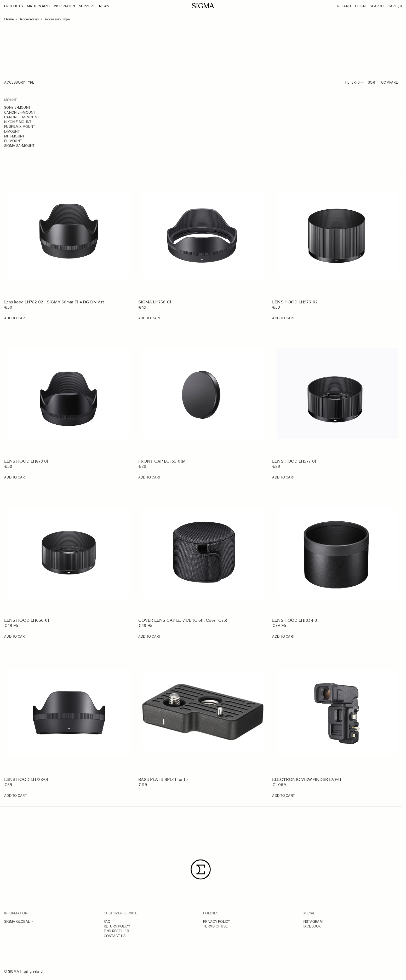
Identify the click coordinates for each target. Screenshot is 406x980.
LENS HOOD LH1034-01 (295, 620)
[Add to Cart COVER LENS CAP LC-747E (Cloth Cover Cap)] (150, 637)
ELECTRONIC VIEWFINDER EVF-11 (307, 779)
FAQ (107, 922)
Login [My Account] (360, 6)
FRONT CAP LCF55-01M (162, 461)
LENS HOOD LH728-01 (26, 779)
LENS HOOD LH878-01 (26, 461)
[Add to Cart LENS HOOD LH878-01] (16, 477)
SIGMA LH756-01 (155, 302)
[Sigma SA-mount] (35, 146)
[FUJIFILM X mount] (35, 127)
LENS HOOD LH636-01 (27, 620)
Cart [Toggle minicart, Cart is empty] (395, 6)
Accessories (29, 19)
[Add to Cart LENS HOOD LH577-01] (284, 477)
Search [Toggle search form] (377, 6)
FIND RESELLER (116, 931)
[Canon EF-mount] (35, 113)
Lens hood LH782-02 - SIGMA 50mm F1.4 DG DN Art (54, 302)
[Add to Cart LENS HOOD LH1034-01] (284, 637)
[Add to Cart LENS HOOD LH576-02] (284, 318)
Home (9, 19)
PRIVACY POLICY (217, 922)
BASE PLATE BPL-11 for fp (163, 779)
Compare (390, 82)
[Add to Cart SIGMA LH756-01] (150, 318)
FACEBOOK (312, 926)
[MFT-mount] (35, 137)
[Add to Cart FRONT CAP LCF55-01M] (150, 477)
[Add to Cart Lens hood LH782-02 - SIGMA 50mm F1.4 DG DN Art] (16, 318)
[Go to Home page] (203, 6)
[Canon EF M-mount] (35, 118)
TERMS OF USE (215, 926)
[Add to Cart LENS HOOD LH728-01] (16, 796)
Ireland (344, 6)
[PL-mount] (35, 141)
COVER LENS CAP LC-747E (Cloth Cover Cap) (183, 620)
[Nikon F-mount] (35, 122)
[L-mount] (35, 132)
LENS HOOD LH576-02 (295, 302)
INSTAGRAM (313, 922)
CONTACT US (115, 936)
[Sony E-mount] (35, 108)
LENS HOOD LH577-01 (294, 461)
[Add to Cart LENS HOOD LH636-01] (16, 637)
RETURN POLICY (117, 926)
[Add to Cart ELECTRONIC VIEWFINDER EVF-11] (284, 796)
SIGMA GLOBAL (17, 922)
